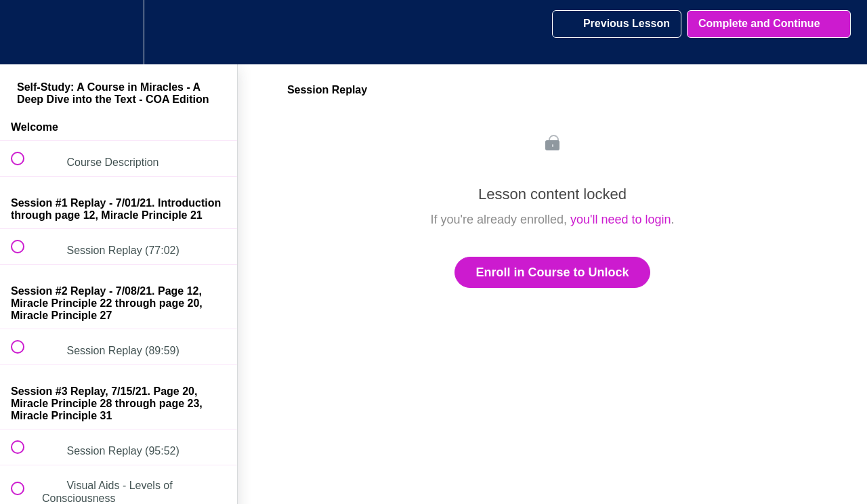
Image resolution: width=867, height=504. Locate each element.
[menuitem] (119, 32)
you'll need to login (621, 219)
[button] (25, 32)
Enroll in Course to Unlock (552, 272)
